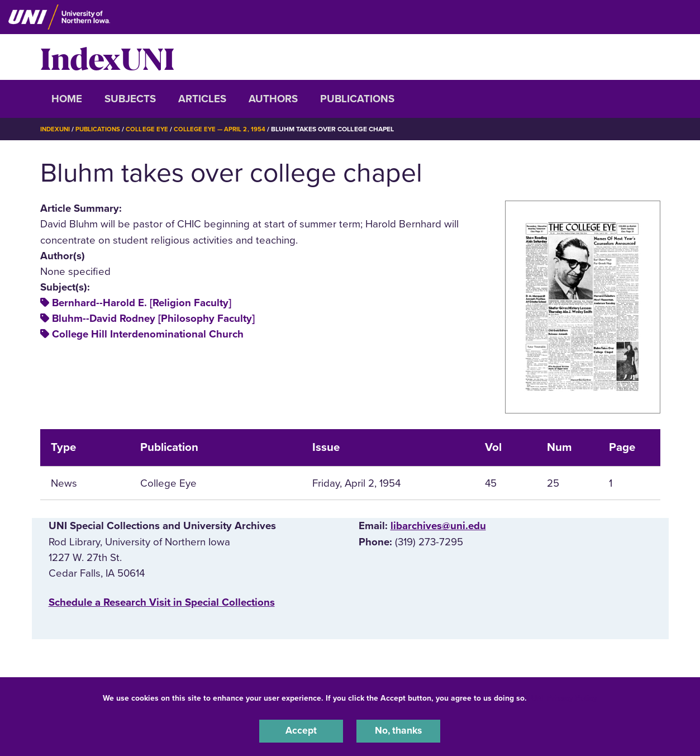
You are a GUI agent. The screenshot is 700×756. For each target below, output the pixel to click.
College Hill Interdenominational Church (148, 334)
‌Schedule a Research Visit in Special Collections (162, 602)
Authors (273, 99)
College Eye (151, 129)
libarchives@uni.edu (438, 526)
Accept (301, 730)
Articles (202, 99)
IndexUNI (107, 57)
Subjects (130, 99)
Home (67, 99)
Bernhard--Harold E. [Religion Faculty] (142, 303)
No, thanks (398, 730)
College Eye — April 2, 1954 (226, 129)
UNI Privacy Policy (564, 696)
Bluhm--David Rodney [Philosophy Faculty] (153, 318)
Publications (357, 99)
